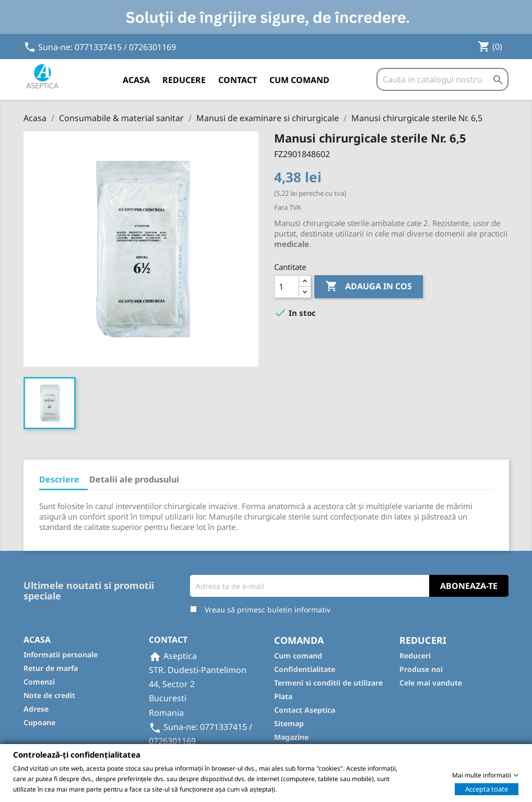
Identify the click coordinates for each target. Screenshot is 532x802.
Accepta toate (487, 788)
